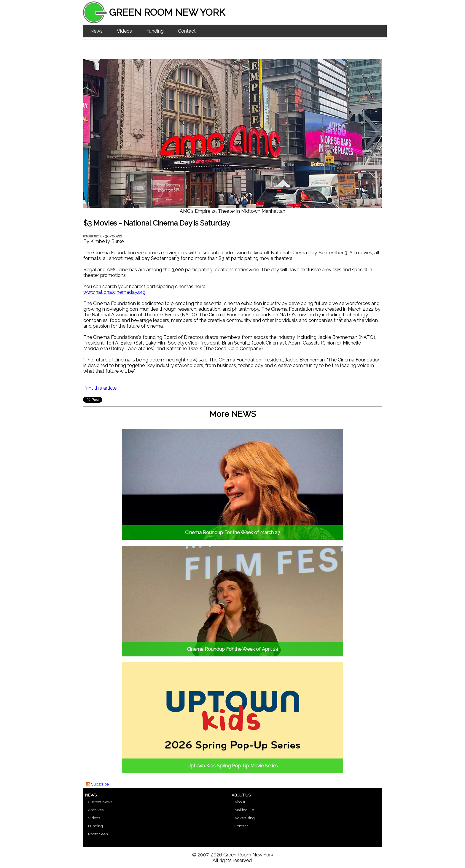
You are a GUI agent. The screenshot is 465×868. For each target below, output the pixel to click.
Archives (96, 810)
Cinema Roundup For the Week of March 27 (233, 533)
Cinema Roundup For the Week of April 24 (233, 649)
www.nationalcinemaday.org (114, 292)
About (240, 802)
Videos (124, 31)
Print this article (100, 388)
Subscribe (100, 784)
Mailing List (245, 810)
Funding (155, 31)
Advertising (245, 818)
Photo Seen (98, 834)
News (96, 31)
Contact (187, 31)
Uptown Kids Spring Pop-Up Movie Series (233, 766)
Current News (100, 802)
